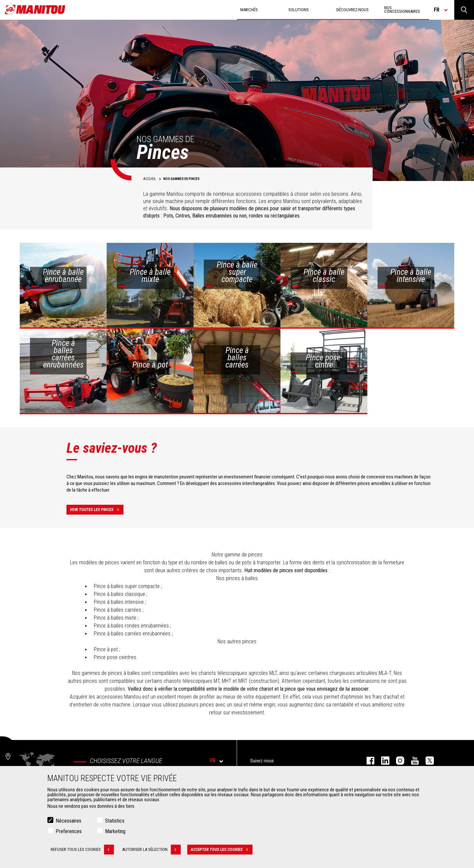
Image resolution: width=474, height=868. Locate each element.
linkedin (382, 761)
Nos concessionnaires (402, 10)
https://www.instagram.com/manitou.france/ (397, 761)
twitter (426, 761)
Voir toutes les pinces (97, 510)
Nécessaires (68, 821)
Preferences (69, 831)
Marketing (115, 831)
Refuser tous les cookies (82, 850)
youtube (412, 761)
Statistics (115, 821)
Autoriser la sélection (151, 850)
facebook (367, 761)
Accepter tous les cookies (222, 850)
